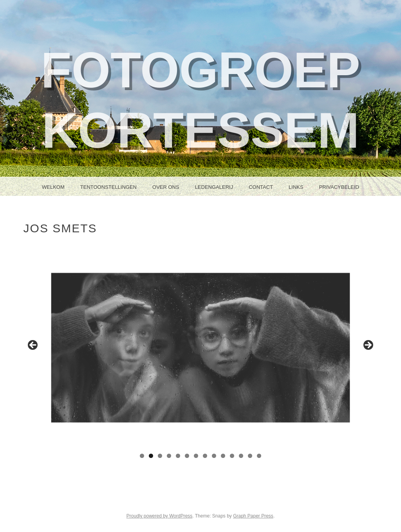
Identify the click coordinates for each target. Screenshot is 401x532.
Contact (261, 187)
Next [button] (368, 346)
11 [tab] (232, 456)
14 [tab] (259, 456)
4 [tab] (169, 456)
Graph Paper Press (253, 516)
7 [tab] (196, 456)
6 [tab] (187, 456)
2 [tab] (151, 456)
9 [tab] (214, 456)
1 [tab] (142, 456)
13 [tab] (250, 456)
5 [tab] (178, 456)
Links (296, 187)
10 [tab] (223, 456)
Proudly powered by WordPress (160, 516)
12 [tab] (241, 456)
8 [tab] (205, 456)
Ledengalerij (214, 187)
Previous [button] (33, 346)
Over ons (166, 187)
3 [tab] (160, 456)
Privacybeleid (339, 187)
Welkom (53, 187)
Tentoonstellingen (108, 187)
